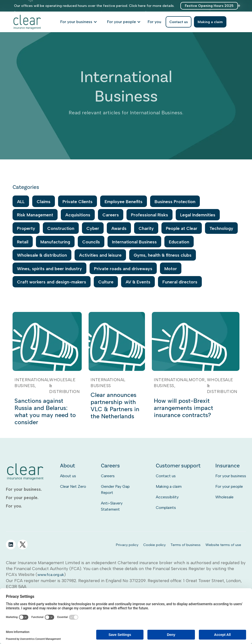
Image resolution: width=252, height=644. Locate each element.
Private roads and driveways (123, 269)
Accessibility (167, 497)
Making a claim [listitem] (210, 22)
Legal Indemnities (198, 215)
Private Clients (78, 202)
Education (179, 242)
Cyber (93, 228)
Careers (111, 215)
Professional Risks (150, 215)
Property (26, 228)
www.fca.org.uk (51, 575)
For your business (231, 476)
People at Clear (182, 228)
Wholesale (224, 497)
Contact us (166, 476)
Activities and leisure (100, 255)
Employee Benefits (124, 202)
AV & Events (138, 282)
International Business (134, 242)
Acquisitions (78, 215)
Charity (146, 228)
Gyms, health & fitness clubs (163, 255)
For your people (229, 486)
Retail (23, 242)
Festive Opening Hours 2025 (209, 6)
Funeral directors (180, 282)
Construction (61, 228)
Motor (171, 269)
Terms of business (186, 545)
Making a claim (169, 486)
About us (68, 476)
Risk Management (35, 215)
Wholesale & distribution (42, 255)
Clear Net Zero (73, 486)
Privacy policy (127, 545)
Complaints (166, 508)
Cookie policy (154, 545)
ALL (21, 202)
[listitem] (154, 22)
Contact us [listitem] (179, 22)
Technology (221, 228)
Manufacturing (55, 242)
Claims (44, 202)
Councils (91, 242)
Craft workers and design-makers (52, 282)
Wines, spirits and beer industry (49, 269)
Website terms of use (223, 545)
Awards (119, 228)
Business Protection (175, 202)
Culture (106, 282)
